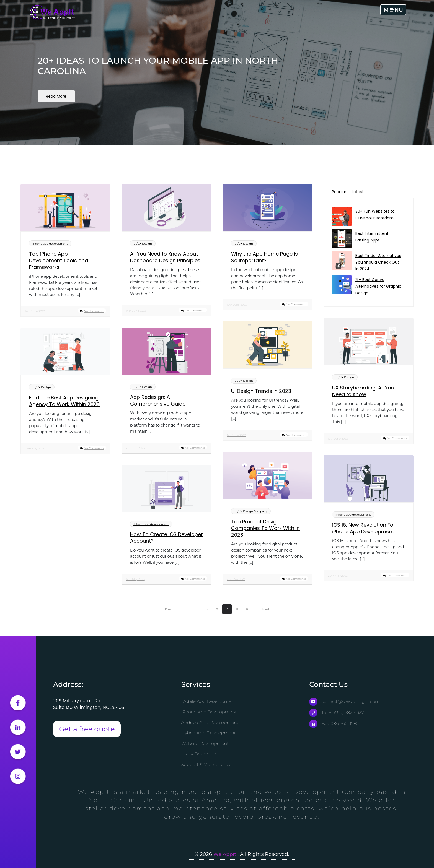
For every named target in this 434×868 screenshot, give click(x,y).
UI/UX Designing (199, 754)
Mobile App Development (209, 702)
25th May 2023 (35, 449)
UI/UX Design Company (251, 512)
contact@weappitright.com (345, 702)
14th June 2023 (35, 312)
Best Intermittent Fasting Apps (372, 237)
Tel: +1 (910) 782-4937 (337, 713)
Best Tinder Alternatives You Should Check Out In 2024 (378, 263)
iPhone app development (50, 244)
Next (266, 610)
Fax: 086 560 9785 (334, 724)
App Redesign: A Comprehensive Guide (158, 401)
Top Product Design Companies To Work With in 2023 (265, 529)
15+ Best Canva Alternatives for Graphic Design (378, 287)
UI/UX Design (143, 244)
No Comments (94, 312)
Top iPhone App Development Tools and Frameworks (59, 261)
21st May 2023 (236, 580)
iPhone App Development (210, 712)
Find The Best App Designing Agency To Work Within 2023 (64, 402)
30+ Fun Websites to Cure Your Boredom (375, 215)
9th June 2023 (237, 436)
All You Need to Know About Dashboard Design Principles (165, 258)
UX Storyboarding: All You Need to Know (363, 392)
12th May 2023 (135, 580)
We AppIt (225, 854)
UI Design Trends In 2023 (261, 392)
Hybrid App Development (209, 733)
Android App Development (210, 723)
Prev (168, 610)
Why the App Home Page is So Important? (264, 258)
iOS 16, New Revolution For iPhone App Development (364, 529)
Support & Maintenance (207, 765)
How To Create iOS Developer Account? (166, 538)
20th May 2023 (338, 576)
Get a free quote (87, 729)
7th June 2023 (135, 449)
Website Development (206, 744)
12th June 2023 (237, 305)
